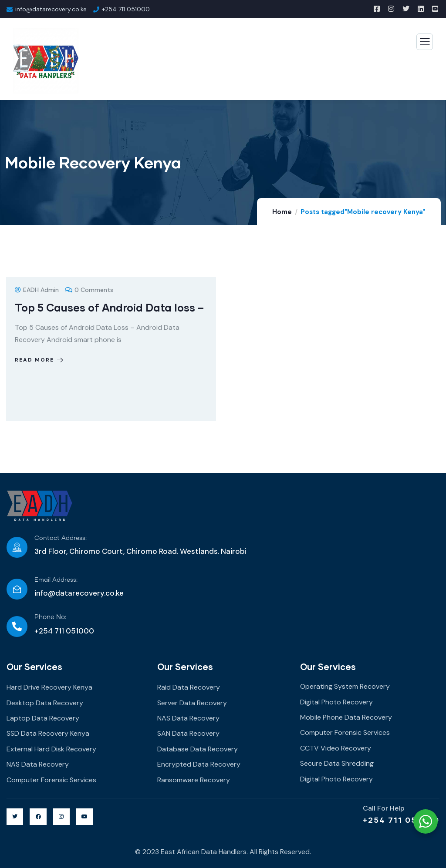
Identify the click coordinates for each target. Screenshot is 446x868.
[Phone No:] (17, 627)
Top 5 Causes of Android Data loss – (109, 307)
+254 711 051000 (401, 820)
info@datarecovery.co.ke (79, 593)
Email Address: (56, 580)
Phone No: (50, 617)
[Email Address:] (17, 589)
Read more (40, 360)
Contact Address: (61, 538)
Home (282, 212)
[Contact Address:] (17, 547)
